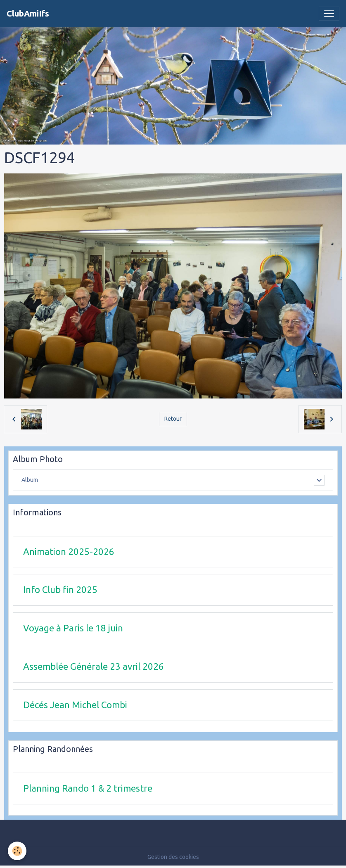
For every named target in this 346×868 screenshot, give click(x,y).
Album (30, 480)
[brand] (28, 14)
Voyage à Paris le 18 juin (73, 628)
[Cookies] (18, 851)
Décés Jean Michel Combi (75, 705)
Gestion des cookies (173, 857)
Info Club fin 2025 (60, 589)
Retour (173, 419)
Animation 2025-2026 (69, 551)
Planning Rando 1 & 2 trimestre (88, 788)
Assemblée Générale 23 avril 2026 (94, 666)
